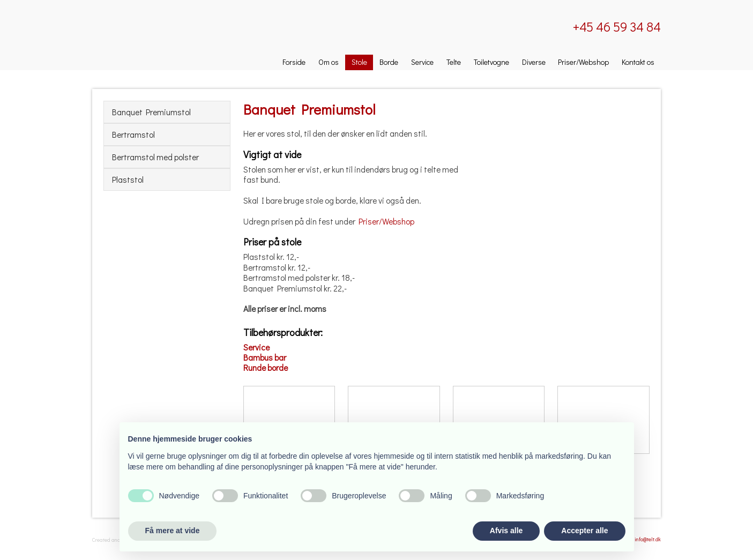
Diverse (534, 62)
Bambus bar (265, 357)
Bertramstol (133, 135)
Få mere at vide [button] (173, 531)
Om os (329, 62)
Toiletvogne (491, 62)
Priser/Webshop (583, 62)
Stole (359, 62)
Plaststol (128, 180)
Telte (454, 62)
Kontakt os (638, 62)
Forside (294, 62)
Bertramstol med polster (155, 157)
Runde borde (266, 368)
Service (422, 62)
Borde (389, 62)
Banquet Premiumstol (151, 112)
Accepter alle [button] (584, 531)
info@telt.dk (648, 539)
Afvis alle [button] (506, 531)
